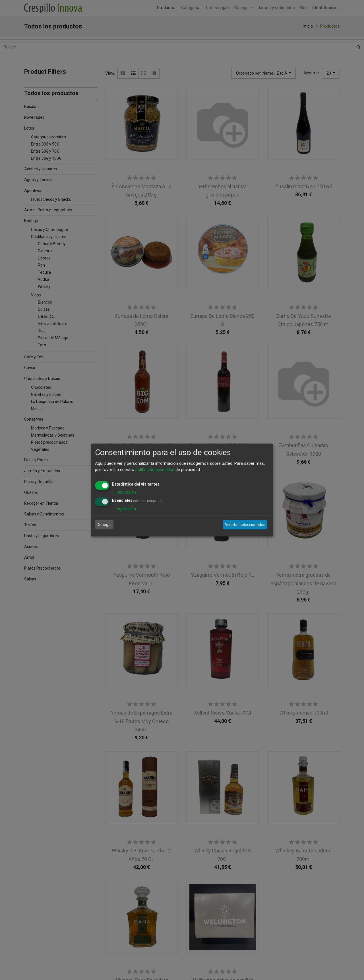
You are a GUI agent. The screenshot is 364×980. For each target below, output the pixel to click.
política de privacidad (155, 470)
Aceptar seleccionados (245, 525)
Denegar (104, 525)
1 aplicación (124, 492)
